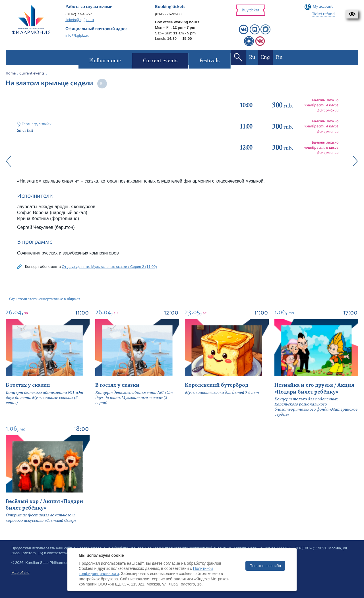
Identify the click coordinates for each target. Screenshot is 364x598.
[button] (352, 14)
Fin (279, 57)
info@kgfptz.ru (77, 35)
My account (323, 7)
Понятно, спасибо (265, 566)
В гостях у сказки (28, 385)
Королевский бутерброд (217, 385)
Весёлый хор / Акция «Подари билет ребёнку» (45, 505)
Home (11, 74)
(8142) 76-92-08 (168, 14)
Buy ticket (251, 10)
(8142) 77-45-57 (79, 14)
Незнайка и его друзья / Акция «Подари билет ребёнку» (314, 388)
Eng (265, 57)
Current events (32, 74)
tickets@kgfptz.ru (80, 20)
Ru (252, 57)
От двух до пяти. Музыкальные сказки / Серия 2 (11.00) (109, 267)
